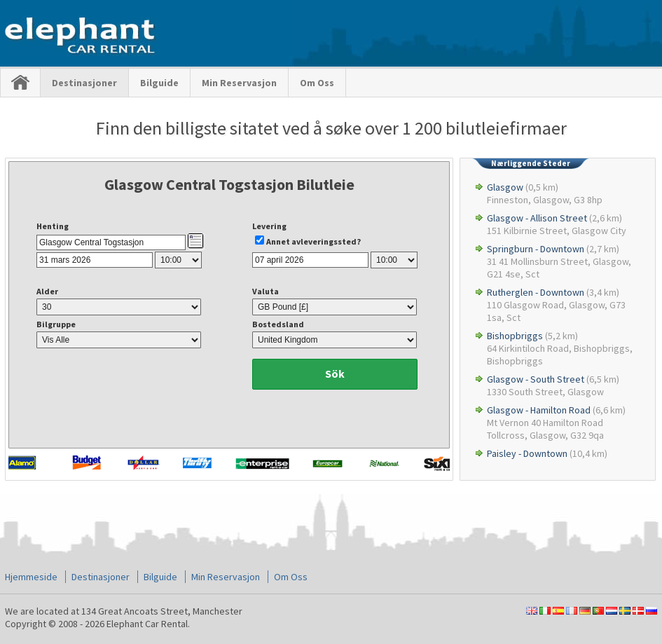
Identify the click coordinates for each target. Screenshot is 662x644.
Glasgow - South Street (536, 379)
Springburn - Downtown (536, 249)
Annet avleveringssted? (313, 241)
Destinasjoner (84, 83)
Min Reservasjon (239, 83)
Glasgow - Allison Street (537, 218)
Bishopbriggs (515, 336)
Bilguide (159, 83)
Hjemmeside (31, 577)
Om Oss (317, 83)
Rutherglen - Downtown (536, 292)
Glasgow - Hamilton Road (539, 410)
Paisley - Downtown (527, 453)
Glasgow (505, 187)
